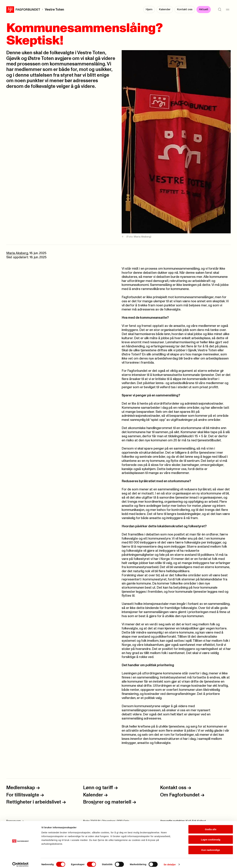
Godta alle (211, 827)
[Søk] (220, 9)
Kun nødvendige (211, 847)
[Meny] (228, 9)
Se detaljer (170, 862)
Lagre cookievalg (211, 837)
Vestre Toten (54, 10)
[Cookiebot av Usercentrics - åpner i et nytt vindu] (20, 862)
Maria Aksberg (17, 253)
